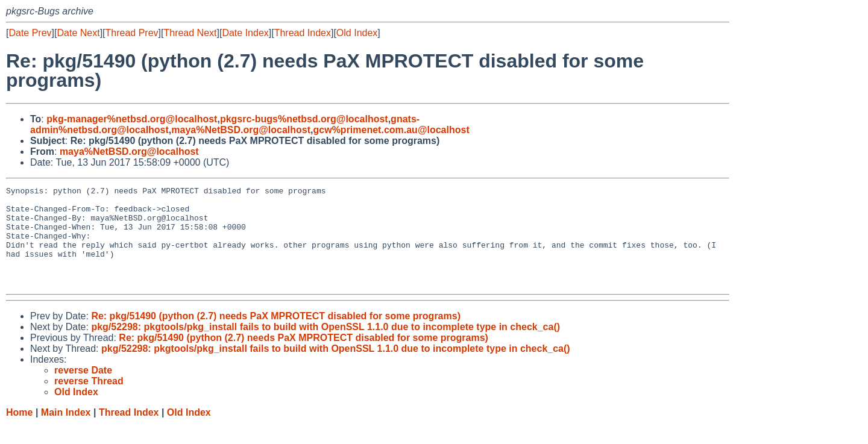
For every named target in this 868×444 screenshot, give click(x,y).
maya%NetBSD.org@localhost (241, 130)
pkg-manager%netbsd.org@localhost (132, 119)
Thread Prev (132, 33)
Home (19, 432)
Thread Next (190, 33)
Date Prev (30, 33)
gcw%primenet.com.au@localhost (392, 130)
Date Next (78, 33)
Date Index (245, 33)
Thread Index (303, 33)
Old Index (357, 33)
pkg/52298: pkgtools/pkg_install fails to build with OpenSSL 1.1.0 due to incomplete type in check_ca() (325, 347)
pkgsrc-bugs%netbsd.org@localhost (304, 119)
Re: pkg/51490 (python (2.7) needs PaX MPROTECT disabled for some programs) (276, 336)
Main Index (66, 432)
